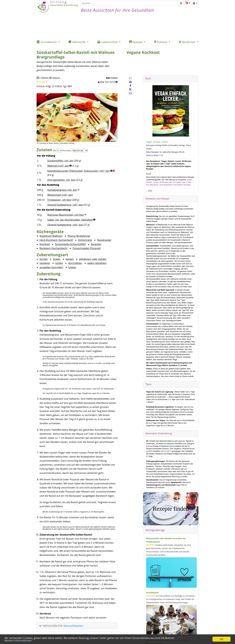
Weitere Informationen (18, 640)
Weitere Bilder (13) (155, 155)
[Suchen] (130, 3)
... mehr (149, 191)
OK (222, 639)
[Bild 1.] (77, 129)
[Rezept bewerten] (42, 82)
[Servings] (59, 151)
